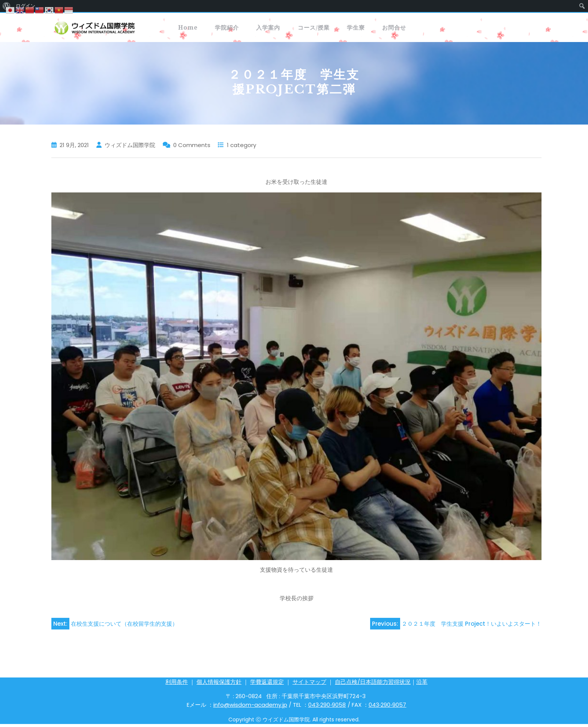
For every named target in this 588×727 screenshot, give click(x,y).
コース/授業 (354, 29)
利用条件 (177, 685)
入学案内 (297, 29)
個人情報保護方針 (219, 685)
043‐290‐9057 (388, 708)
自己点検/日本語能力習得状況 (373, 685)
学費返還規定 (267, 685)
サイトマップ (309, 685)
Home (193, 29)
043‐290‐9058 (327, 708)
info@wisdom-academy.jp (250, 708)
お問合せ (459, 29)
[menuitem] (582, 6)
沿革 (422, 685)
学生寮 (409, 29)
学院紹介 (243, 29)
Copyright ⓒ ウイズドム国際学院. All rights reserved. (294, 722)
